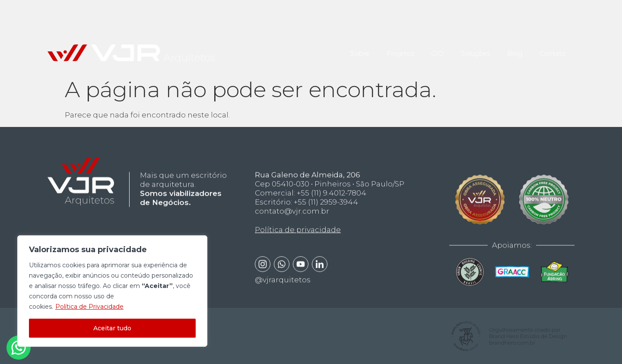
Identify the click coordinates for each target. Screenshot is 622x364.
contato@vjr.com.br (292, 225)
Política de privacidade (298, 244)
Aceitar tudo (112, 328)
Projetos (400, 47)
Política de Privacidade (89, 307)
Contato (553, 47)
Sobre (360, 47)
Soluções (475, 47)
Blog (515, 47)
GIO (437, 47)
